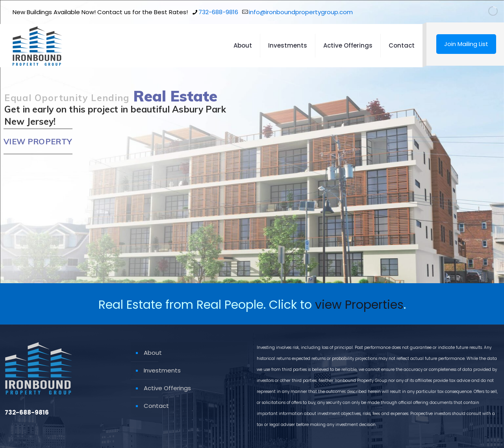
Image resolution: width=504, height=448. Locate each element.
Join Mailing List (466, 44)
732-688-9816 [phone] (218, 12)
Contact (156, 406)
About (153, 353)
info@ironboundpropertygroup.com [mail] (301, 12)
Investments (162, 370)
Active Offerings (167, 388)
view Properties (359, 305)
